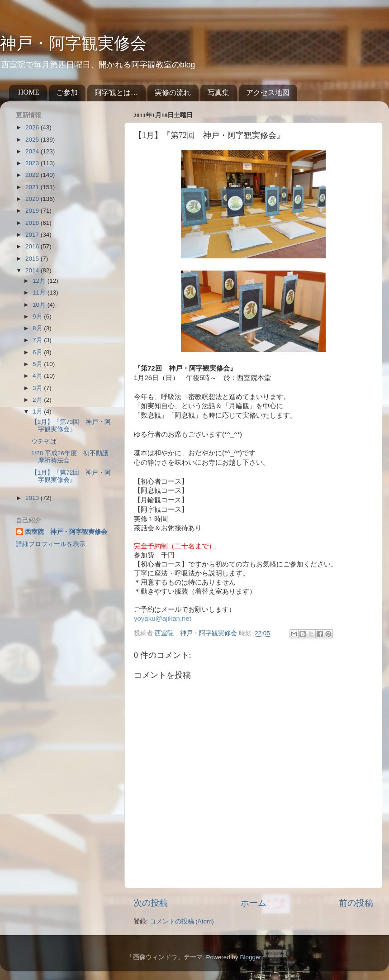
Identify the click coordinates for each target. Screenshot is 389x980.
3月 (38, 388)
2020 (33, 199)
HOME (29, 92)
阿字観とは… (116, 93)
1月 (38, 412)
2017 (33, 235)
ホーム (254, 903)
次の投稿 (151, 903)
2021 (33, 187)
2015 (33, 259)
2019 (33, 211)
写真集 (218, 93)
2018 (33, 223)
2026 (33, 127)
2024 (33, 151)
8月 (38, 328)
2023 (33, 163)
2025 (33, 140)
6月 (38, 352)
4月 (38, 376)
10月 (40, 305)
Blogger (250, 957)
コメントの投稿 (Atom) (182, 921)
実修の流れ (173, 93)
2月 (38, 400)
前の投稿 (356, 903)
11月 (40, 293)
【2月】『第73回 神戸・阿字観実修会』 (71, 426)
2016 (33, 246)
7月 (38, 340)
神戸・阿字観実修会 (73, 43)
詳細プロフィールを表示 (51, 544)
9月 (38, 316)
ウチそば (44, 441)
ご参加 (67, 93)
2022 (33, 175)
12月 (40, 281)
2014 (33, 270)
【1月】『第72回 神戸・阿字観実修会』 (71, 476)
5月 (38, 364)
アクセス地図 (268, 93)
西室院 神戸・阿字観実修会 (66, 532)
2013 (33, 498)
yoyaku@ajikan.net (163, 618)
